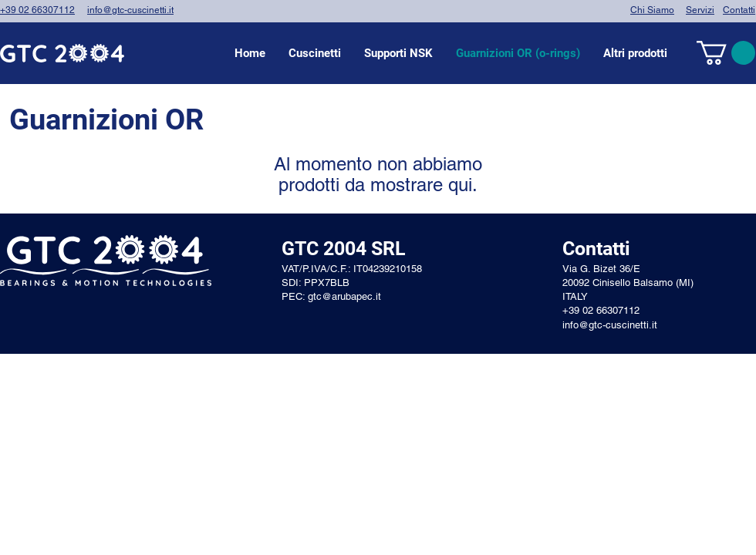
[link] (726, 53)
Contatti (739, 10)
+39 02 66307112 (37, 10)
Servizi (700, 10)
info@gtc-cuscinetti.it (130, 10)
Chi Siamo (652, 10)
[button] (315, 53)
